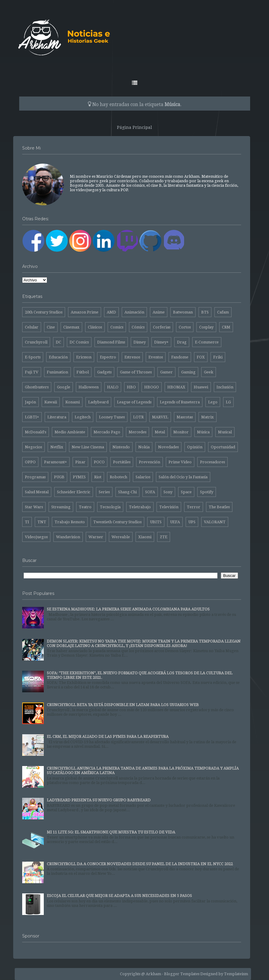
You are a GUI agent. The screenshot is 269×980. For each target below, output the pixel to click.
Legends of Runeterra (180, 402)
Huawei (201, 387)
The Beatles (219, 507)
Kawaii (51, 402)
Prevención (149, 462)
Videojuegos (36, 537)
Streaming (61, 507)
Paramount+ (55, 462)
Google (64, 387)
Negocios (33, 447)
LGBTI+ (32, 417)
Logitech (83, 417)
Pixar (80, 462)
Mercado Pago (107, 432)
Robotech (118, 477)
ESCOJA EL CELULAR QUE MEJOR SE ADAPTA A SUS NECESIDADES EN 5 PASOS (119, 896)
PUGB (59, 477)
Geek (209, 372)
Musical (225, 432)
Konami (73, 402)
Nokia (144, 447)
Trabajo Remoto (70, 522)
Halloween (89, 387)
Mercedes (137, 432)
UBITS (156, 522)
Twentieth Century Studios (117, 522)
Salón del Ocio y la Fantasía (183, 477)
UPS (192, 522)
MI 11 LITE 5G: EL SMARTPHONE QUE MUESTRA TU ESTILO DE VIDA (111, 832)
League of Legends (134, 402)
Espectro (108, 357)
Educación (58, 357)
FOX (201, 357)
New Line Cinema (88, 447)
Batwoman (183, 312)
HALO (113, 387)
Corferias (162, 327)
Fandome (180, 357)
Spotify (207, 492)
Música (203, 432)
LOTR (138, 417)
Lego (213, 402)
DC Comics (79, 342)
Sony (168, 492)
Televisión (169, 507)
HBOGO (152, 387)
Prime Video (180, 462)
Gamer (166, 372)
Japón (30, 402)
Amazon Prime (85, 312)
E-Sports (33, 357)
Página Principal (134, 127)
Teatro (85, 507)
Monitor (181, 432)
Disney (140, 342)
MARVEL (160, 417)
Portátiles (122, 462)
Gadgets (104, 372)
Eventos (156, 357)
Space (186, 492)
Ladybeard (98, 402)
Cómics (138, 327)
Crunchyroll (36, 342)
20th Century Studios (44, 312)
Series (104, 492)
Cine (51, 327)
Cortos (185, 327)
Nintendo (121, 447)
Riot (98, 477)
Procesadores (212, 462)
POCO (99, 462)
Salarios (143, 477)
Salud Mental (37, 492)
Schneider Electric (74, 492)
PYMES (79, 477)
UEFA (175, 522)
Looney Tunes (112, 417)
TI (27, 522)
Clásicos (95, 327)
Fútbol (83, 372)
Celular (32, 327)
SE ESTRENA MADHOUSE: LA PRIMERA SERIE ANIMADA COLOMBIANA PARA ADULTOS (128, 609)
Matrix (208, 417)
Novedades (168, 447)
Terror (194, 507)
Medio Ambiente (70, 432)
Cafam (223, 312)
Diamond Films (111, 342)
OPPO (30, 462)
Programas (35, 477)
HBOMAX (176, 387)
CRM (226, 327)
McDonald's (36, 432)
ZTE (164, 537)
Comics (117, 327)
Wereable (121, 537)
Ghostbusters (37, 387)
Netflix (57, 447)
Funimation (57, 372)
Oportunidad (223, 447)
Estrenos (132, 357)
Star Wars (34, 507)
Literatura (57, 417)
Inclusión (225, 387)
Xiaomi (145, 537)
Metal (160, 432)
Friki (218, 357)
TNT (42, 522)
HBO (131, 387)
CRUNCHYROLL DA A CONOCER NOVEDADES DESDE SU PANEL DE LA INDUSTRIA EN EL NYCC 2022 (140, 864)
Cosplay (206, 327)
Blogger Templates (182, 974)
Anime (159, 312)
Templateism (236, 974)
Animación (134, 312)
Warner (96, 537)
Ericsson (84, 357)
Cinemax (71, 327)
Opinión (195, 447)
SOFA (150, 492)
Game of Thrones (136, 372)
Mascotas (185, 417)
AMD (111, 312)
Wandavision (68, 537)
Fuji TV (32, 372)
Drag (182, 342)
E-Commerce (207, 342)
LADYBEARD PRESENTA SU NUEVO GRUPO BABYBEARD (99, 800)
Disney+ (161, 342)
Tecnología (110, 507)
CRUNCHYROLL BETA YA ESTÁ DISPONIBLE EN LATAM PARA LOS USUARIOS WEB (123, 705)
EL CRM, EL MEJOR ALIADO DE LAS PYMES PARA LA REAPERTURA (108, 736)
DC (58, 342)
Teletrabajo (140, 507)
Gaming (188, 372)
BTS (205, 312)
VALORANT (215, 522)
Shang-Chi (127, 492)
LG (228, 402)
